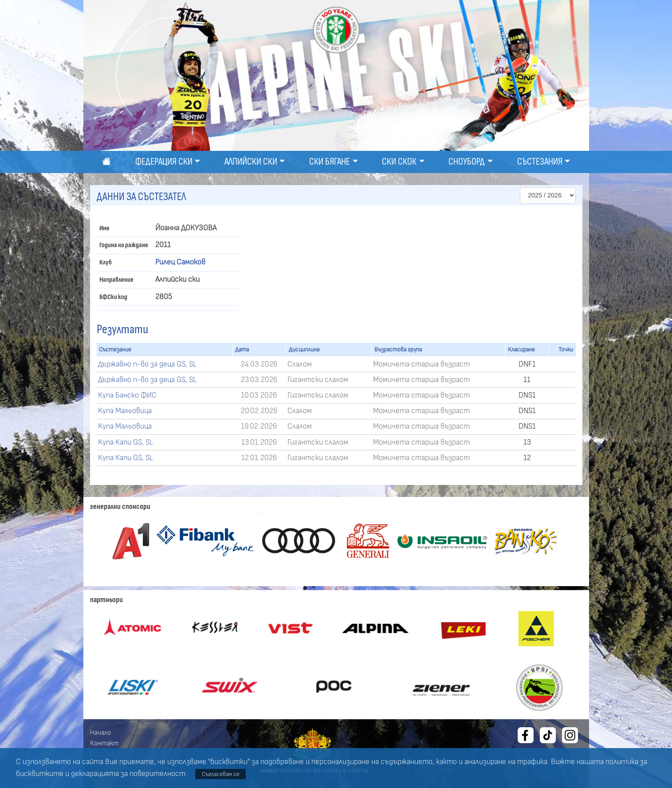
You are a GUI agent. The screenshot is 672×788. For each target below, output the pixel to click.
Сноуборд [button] (467, 162)
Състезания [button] (540, 162)
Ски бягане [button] (330, 162)
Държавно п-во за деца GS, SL (147, 364)
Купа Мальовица (125, 411)
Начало (100, 733)
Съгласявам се (221, 774)
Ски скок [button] (399, 162)
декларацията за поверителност (128, 774)
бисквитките (40, 774)
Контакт (104, 743)
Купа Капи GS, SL (126, 442)
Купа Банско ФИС (127, 395)
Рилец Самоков (180, 262)
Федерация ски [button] (164, 162)
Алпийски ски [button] (251, 162)
